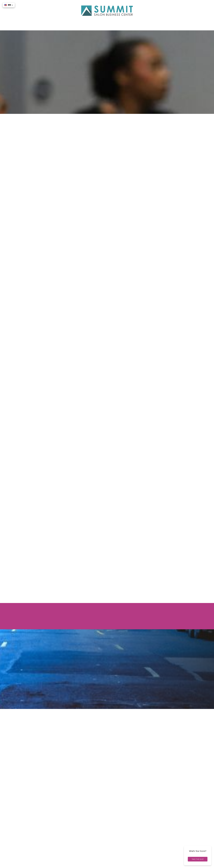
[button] (9, 5)
